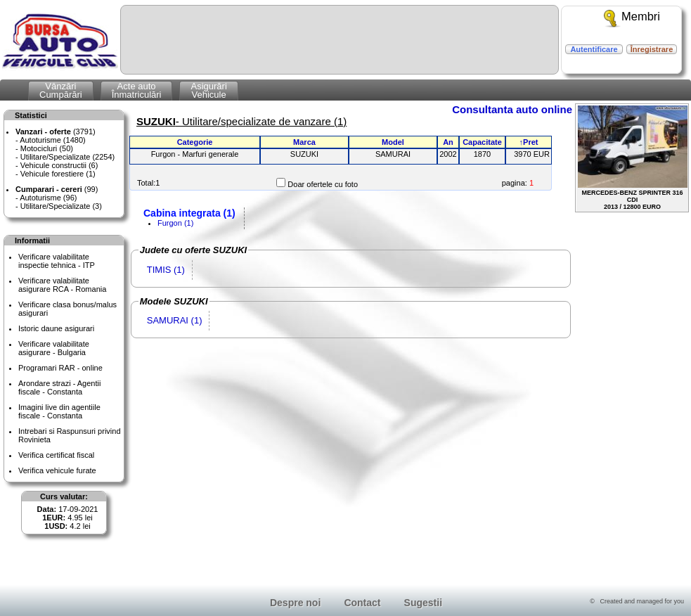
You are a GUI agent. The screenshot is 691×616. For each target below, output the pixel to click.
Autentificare (594, 49)
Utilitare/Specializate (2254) (68, 157)
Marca (304, 142)
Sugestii (423, 603)
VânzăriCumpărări (61, 90)
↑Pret (529, 142)
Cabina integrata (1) (189, 213)
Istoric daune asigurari (56, 328)
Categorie (195, 142)
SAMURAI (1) (175, 320)
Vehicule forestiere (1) (58, 174)
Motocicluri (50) (47, 148)
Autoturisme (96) (48, 198)
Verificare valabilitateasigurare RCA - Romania (62, 285)
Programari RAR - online (60, 368)
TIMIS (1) (166, 270)
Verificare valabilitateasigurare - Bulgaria (54, 348)
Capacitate (482, 142)
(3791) (56, 131)
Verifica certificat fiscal (56, 455)
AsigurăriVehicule (208, 90)
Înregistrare (652, 49)
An (448, 142)
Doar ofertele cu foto (323, 184)
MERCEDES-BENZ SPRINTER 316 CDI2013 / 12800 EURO (633, 158)
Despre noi (295, 603)
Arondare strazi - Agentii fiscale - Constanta (59, 387)
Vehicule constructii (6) (59, 165)
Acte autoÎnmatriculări (137, 90)
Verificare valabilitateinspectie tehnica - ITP (57, 261)
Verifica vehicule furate (57, 470)
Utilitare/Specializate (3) (61, 206)
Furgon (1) (175, 223)
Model (393, 142)
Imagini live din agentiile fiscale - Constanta (59, 411)
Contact (362, 603)
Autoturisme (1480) (53, 140)
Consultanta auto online (512, 109)
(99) (57, 189)
